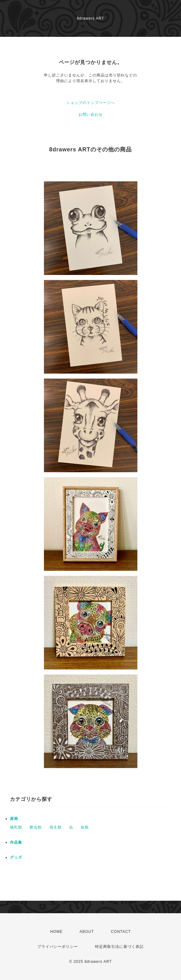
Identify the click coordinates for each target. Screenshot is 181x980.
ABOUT (87, 932)
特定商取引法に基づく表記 (119, 947)
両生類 (56, 827)
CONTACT (121, 932)
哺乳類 (16, 827)
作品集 (16, 842)
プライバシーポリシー (58, 947)
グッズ (16, 857)
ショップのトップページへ (91, 103)
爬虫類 (36, 827)
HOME (56, 932)
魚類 (85, 827)
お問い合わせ (91, 115)
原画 (14, 819)
